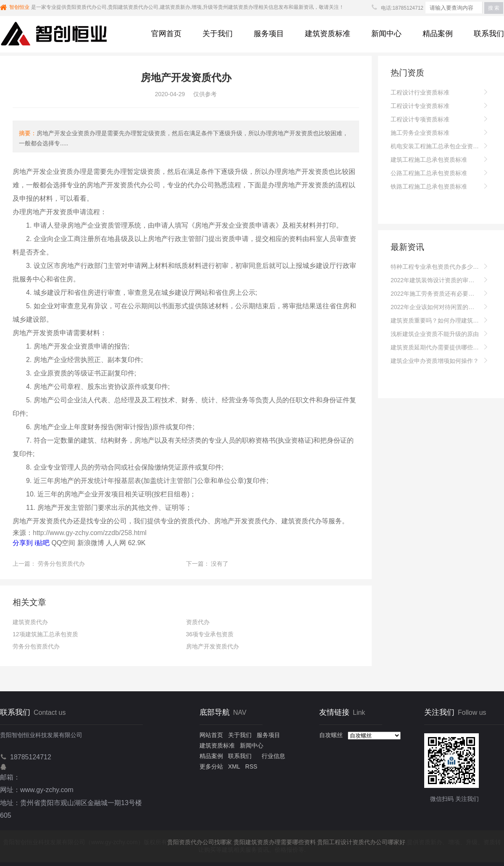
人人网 (116, 543)
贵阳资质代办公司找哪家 (199, 842)
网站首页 (211, 735)
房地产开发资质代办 (213, 646)
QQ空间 (63, 543)
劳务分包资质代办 (61, 564)
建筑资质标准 (328, 34)
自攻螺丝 (331, 735)
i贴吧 (42, 543)
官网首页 (166, 34)
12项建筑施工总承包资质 (45, 634)
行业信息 (273, 756)
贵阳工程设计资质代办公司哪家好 (361, 842)
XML (234, 766)
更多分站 (211, 766)
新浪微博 (91, 543)
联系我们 (489, 34)
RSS (251, 766)
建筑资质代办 (30, 622)
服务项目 (269, 34)
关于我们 (218, 34)
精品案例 (438, 34)
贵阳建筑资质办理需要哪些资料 (275, 842)
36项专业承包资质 (210, 634)
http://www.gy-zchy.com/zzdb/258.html (90, 533)
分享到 (23, 543)
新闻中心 (386, 34)
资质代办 (198, 622)
